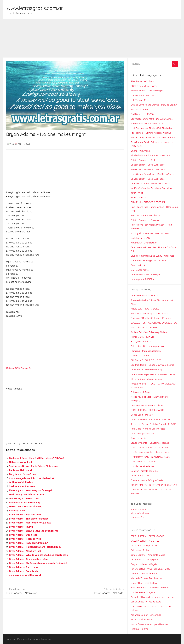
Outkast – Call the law (21, 482)
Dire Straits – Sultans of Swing (26, 506)
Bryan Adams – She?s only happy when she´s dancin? (38, 563)
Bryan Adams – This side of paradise (29, 519)
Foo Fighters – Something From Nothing (151, 133)
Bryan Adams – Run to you (23, 567)
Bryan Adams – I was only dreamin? (28, 543)
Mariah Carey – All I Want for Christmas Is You (153, 138)
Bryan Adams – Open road (23, 535)
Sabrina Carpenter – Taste (143, 160)
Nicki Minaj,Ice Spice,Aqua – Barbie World (151, 155)
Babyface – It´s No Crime (23, 474)
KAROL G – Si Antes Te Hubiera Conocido (151, 188)
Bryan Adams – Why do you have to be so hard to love (38, 555)
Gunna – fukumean (140, 151)
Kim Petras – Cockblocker (144, 243)
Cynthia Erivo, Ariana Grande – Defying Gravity (154, 105)
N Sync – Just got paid (21, 462)
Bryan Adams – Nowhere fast (25, 551)
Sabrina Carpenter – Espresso (145, 220)
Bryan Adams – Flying (21, 527)
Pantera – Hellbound (20, 470)
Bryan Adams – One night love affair (29, 559)
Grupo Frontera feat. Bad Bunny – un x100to (152, 256)
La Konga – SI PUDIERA (142, 279)
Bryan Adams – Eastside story (25, 515)
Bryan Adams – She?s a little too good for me (34, 531)
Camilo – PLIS (138, 265)
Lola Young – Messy (141, 100)
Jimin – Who (137, 193)
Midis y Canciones (140, 513)
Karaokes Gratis (138, 517)
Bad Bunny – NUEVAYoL (143, 114)
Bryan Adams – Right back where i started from (35, 547)
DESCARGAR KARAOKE (19, 368)
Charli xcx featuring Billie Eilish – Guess (150, 183)
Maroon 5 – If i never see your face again (31, 490)
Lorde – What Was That (142, 95)
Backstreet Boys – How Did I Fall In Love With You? (37, 458)
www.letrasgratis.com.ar (35, 8)
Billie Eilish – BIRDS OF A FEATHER (148, 169)
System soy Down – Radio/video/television (34, 466)
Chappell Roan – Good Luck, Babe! (148, 165)
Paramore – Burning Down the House (149, 261)
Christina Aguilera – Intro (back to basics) (31, 478)
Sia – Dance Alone (140, 270)
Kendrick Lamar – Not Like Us (146, 215)
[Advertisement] (92, 38)
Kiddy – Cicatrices (140, 109)
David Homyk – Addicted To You (26, 494)
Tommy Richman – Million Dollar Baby (150, 233)
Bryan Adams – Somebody (24, 571)
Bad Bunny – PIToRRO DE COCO (147, 123)
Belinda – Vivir (17, 511)
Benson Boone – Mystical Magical (147, 91)
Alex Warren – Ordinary (142, 81)
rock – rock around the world (25, 575)
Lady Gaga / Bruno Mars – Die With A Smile (152, 174)
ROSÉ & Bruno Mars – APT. (144, 86)
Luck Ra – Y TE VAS (140, 238)
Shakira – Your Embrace (22, 486)
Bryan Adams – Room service (25, 539)
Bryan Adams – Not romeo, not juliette (30, 523)
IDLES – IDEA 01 (138, 198)
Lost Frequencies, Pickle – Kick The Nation (152, 128)
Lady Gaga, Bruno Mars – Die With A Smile (152, 119)
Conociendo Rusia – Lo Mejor (145, 275)
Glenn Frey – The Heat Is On (24, 498)
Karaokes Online (139, 510)
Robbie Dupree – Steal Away (25, 503)
